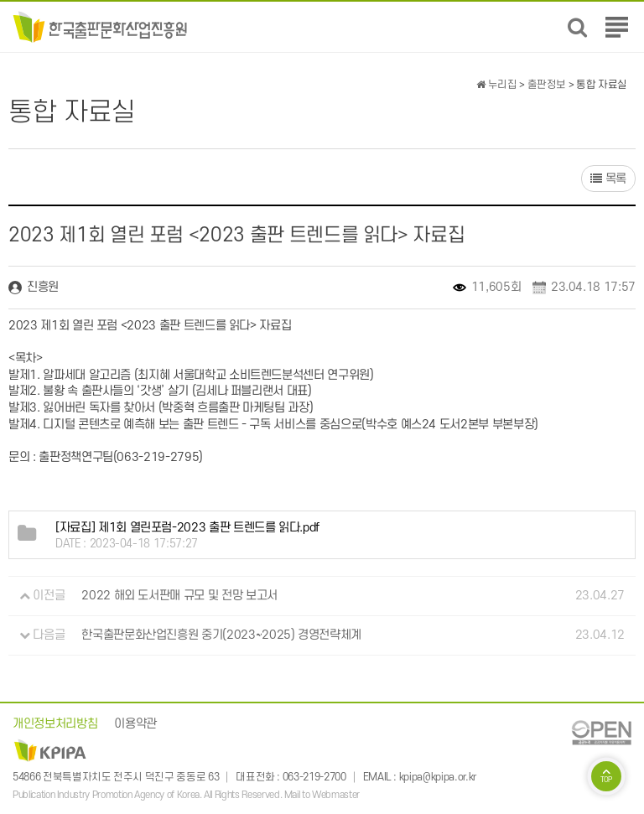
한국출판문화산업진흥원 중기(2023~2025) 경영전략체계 (221, 635)
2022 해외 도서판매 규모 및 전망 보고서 (179, 596)
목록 (608, 179)
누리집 (496, 85)
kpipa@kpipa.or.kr (438, 777)
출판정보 (547, 85)
